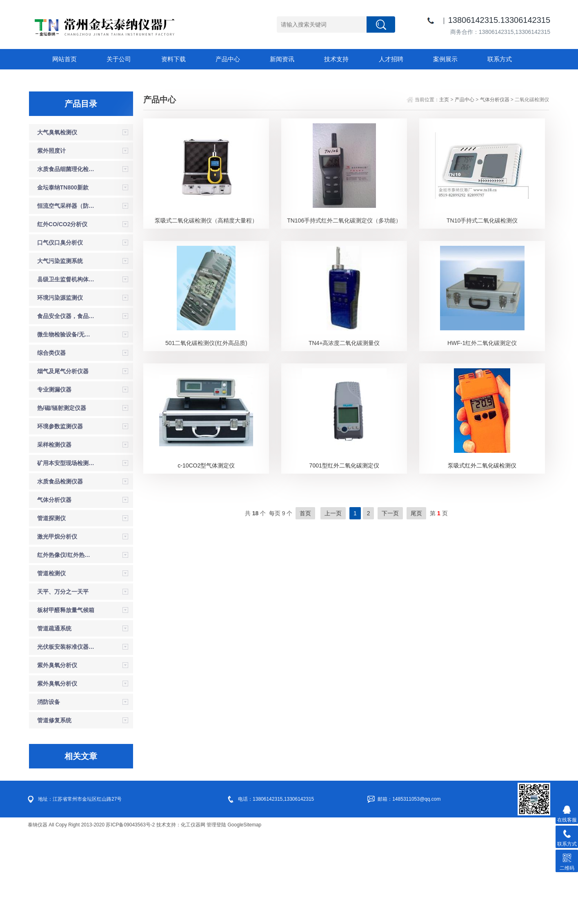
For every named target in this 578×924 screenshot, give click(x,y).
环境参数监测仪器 (60, 518)
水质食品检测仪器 (60, 573)
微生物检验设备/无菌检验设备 (66, 426)
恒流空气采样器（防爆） (66, 297)
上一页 (333, 605)
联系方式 (489, 59)
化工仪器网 (193, 916)
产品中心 (224, 59)
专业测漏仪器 (54, 481)
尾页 (416, 605)
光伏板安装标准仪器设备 (66, 738)
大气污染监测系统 (60, 352)
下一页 (390, 605)
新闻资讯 (277, 59)
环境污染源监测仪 (60, 389)
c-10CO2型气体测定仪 (206, 557)
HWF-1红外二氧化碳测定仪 (482, 434)
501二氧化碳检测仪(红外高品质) (206, 434)
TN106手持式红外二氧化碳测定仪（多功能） (344, 312)
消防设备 (49, 793)
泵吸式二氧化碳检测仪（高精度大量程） (206, 312)
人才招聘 (383, 59)
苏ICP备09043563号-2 (130, 916)
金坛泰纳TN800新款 (63, 279)
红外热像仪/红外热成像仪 (66, 646)
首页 (305, 605)
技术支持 (330, 59)
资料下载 (171, 59)
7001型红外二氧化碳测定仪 (344, 557)
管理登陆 (216, 916)
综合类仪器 (51, 444)
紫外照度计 (51, 242)
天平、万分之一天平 (63, 683)
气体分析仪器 (54, 591)
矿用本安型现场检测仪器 (66, 554)
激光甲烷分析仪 (57, 628)
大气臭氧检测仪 (57, 224)
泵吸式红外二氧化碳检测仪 (482, 557)
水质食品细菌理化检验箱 (66, 261)
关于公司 (118, 59)
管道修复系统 (54, 812)
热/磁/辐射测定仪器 (62, 499)
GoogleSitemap (245, 916)
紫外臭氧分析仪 (57, 757)
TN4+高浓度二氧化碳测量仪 (344, 434)
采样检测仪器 (54, 536)
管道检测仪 (51, 665)
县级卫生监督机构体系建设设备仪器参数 (66, 371)
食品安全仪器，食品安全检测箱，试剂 (66, 407)
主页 (444, 191)
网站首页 (64, 59)
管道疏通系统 (54, 720)
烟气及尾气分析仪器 (63, 463)
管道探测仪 (51, 610)
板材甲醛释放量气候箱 (66, 701)
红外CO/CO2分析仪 (62, 316)
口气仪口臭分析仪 (60, 334)
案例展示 (436, 59)
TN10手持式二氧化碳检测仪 (482, 312)
